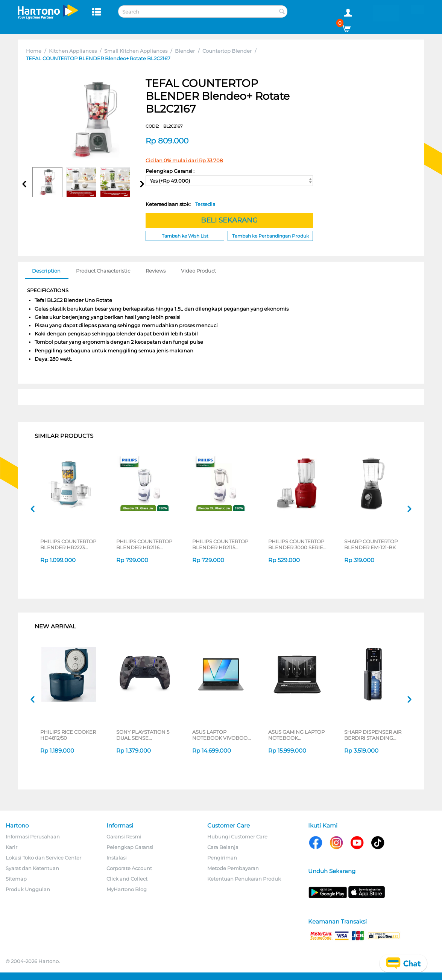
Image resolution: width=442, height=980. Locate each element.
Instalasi (117, 858)
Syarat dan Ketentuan (32, 868)
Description (46, 271)
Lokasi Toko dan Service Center (43, 858)
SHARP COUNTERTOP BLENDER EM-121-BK (371, 544)
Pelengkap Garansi (130, 847)
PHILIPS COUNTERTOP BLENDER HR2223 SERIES (68, 544)
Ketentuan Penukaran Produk (244, 879)
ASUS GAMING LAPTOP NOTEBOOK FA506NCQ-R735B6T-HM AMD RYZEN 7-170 (296, 735)
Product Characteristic (103, 271)
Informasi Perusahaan (33, 837)
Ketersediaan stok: (181, 204)
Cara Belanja (223, 847)
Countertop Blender (227, 51)
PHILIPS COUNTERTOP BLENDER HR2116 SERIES (144, 544)
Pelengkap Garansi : (170, 171)
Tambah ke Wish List (185, 236)
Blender (185, 51)
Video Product (198, 271)
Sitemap (16, 879)
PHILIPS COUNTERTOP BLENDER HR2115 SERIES (220, 544)
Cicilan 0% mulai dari (184, 160)
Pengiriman (222, 858)
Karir (11, 847)
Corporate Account (129, 868)
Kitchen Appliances (73, 51)
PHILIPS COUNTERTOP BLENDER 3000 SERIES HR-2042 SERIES (297, 544)
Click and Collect (127, 879)
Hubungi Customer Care (237, 837)
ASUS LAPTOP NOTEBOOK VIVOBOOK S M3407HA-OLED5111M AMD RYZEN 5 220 (222, 735)
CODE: (164, 126)
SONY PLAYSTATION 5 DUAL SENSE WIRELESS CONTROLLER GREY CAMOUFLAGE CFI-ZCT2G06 (143, 735)
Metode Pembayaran (233, 868)
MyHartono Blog (127, 889)
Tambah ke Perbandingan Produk (270, 236)
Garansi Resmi (124, 837)
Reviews (156, 271)
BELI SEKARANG (229, 220)
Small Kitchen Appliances (136, 51)
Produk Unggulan (28, 889)
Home (34, 51)
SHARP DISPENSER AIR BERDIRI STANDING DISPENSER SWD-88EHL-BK (373, 735)
